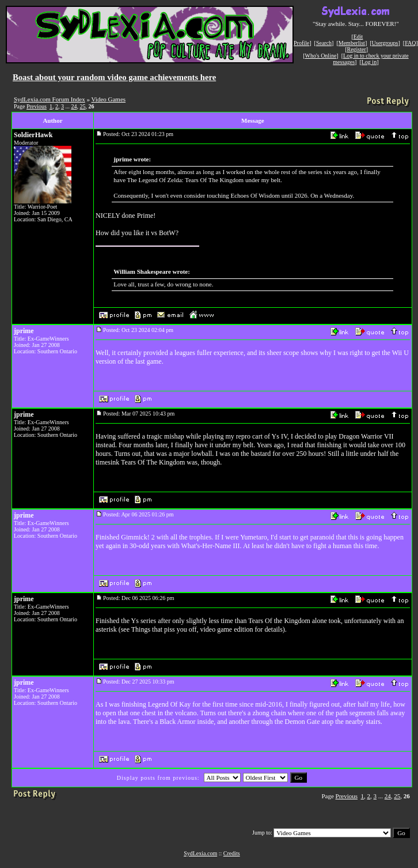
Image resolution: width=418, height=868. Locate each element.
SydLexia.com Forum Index (50, 99)
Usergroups (385, 43)
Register (356, 49)
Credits (232, 853)
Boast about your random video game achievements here (114, 77)
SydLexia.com (200, 853)
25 (82, 106)
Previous (37, 106)
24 (74, 106)
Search (324, 43)
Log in (369, 62)
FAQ (410, 43)
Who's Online (321, 56)
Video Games (109, 99)
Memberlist (352, 43)
